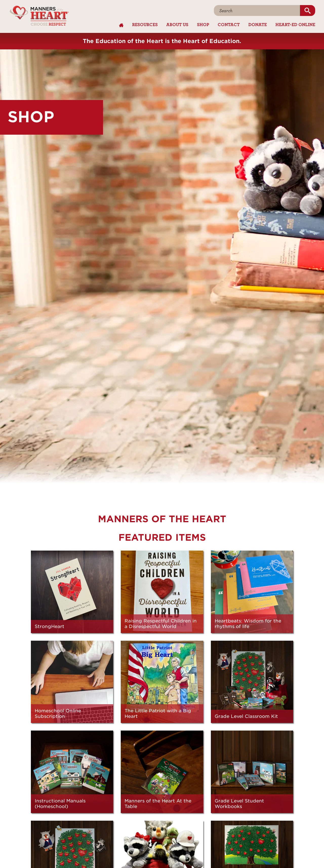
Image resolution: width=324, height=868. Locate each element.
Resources (145, 24)
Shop (203, 24)
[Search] (257, 11)
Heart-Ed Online (295, 24)
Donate (258, 24)
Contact (229, 24)
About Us (177, 24)
